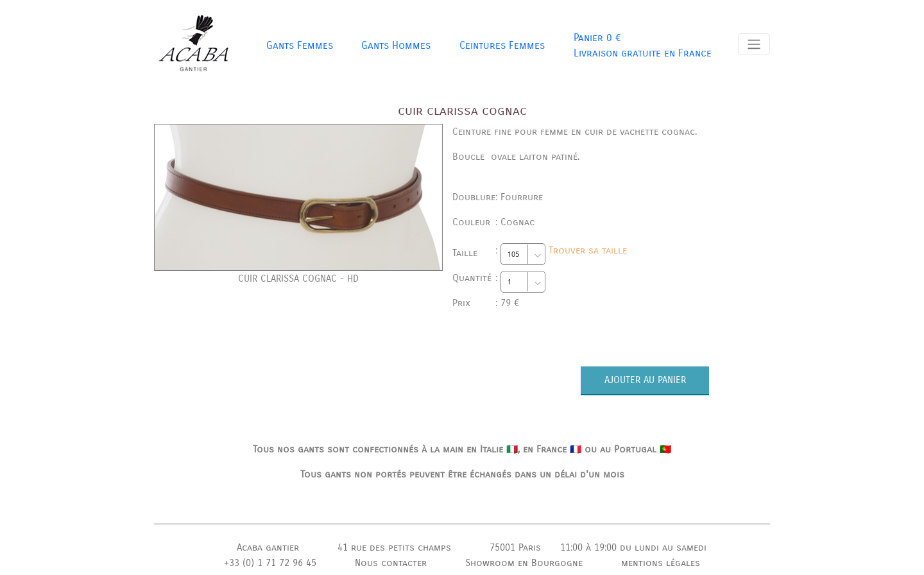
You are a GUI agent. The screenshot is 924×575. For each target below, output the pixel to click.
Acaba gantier (268, 547)
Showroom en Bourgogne (524, 563)
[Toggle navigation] (754, 44)
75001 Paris (515, 547)
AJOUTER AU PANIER (645, 380)
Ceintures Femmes (502, 45)
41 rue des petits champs (394, 547)
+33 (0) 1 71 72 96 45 (270, 563)
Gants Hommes (396, 45)
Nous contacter (391, 563)
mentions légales (661, 563)
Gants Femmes (300, 45)
